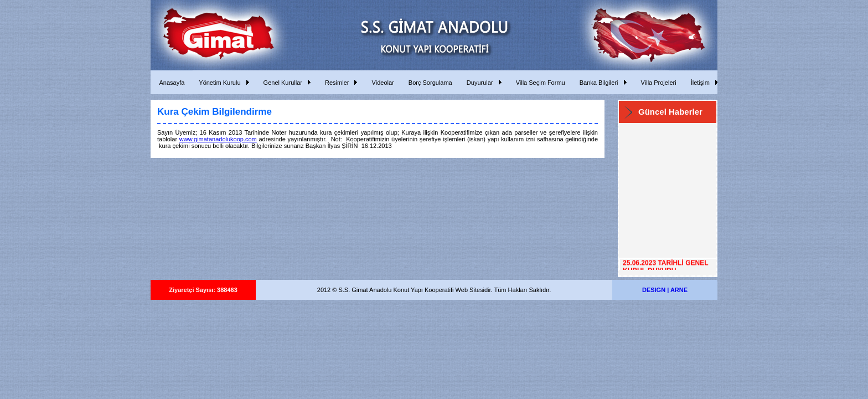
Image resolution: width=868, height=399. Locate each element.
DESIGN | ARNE (665, 290)
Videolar (381, 83)
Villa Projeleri (657, 83)
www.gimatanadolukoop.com (218, 139)
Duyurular (478, 83)
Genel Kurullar (281, 83)
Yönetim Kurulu (218, 83)
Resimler (335, 83)
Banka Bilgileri (597, 83)
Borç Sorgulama (429, 83)
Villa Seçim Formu (539, 83)
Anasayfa (170, 83)
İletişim (699, 83)
